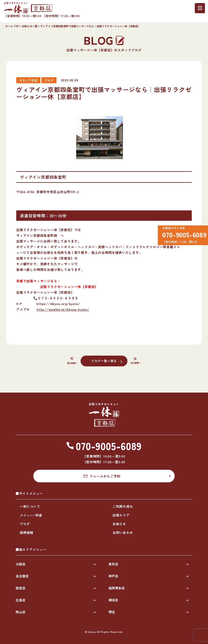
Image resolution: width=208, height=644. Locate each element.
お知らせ (119, 524)
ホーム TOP (12, 26)
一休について (30, 506)
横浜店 (113, 600)
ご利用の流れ (123, 506)
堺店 (112, 612)
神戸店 (113, 576)
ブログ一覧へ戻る (104, 361)
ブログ (25, 524)
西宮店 (21, 588)
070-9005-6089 (183, 236)
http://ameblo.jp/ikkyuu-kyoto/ (63, 309)
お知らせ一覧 (30, 26)
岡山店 (21, 612)
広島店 (21, 600)
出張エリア (121, 515)
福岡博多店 (117, 588)
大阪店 (21, 564)
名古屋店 (22, 576)
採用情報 (27, 533)
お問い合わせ (123, 533)
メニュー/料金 (31, 515)
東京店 (113, 564)
